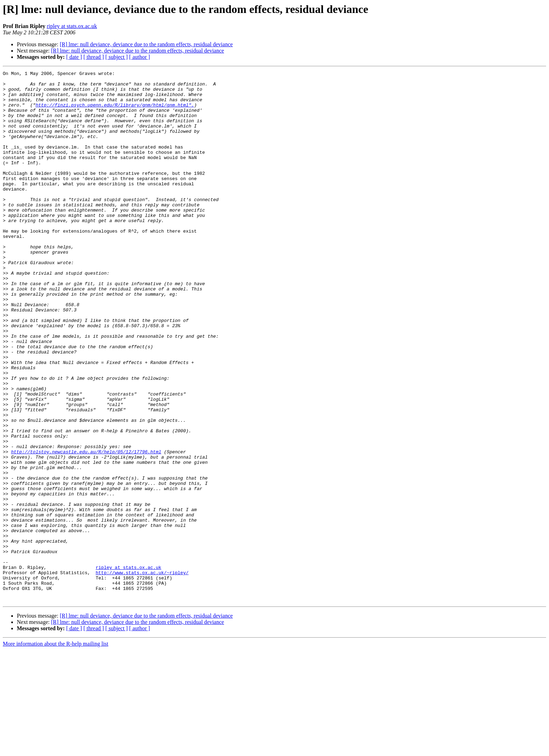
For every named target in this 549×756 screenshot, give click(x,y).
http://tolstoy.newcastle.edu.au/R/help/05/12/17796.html (86, 528)
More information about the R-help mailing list (55, 750)
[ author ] (140, 57)
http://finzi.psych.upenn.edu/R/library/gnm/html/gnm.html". (115, 112)
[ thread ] (94, 57)
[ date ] (74, 57)
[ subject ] (117, 57)
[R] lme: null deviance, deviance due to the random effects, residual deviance (146, 44)
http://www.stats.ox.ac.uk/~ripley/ (142, 673)
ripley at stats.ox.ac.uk (72, 26)
